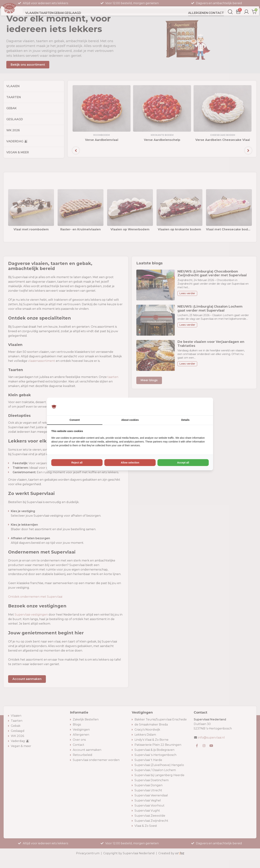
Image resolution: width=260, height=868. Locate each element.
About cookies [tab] (130, 420)
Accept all (183, 463)
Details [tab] (185, 420)
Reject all (77, 463)
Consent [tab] (75, 420)
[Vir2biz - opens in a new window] (204, 407)
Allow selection (130, 463)
